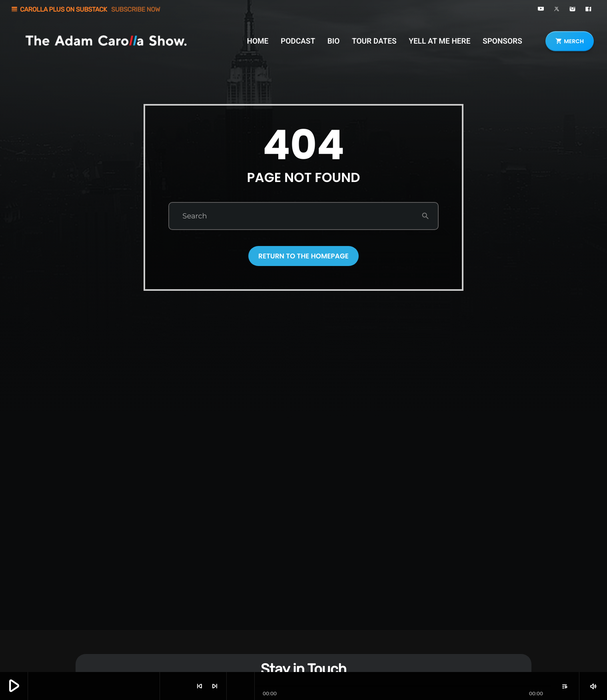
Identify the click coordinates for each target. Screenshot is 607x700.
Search (195, 216)
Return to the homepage (303, 256)
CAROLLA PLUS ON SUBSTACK (85, 9)
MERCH (570, 41)
